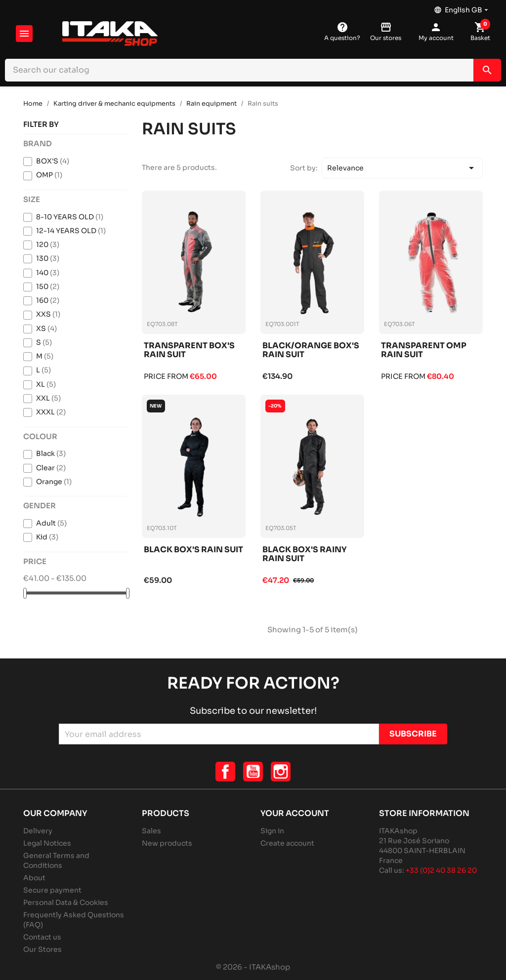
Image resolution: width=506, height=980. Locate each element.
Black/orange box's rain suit (311, 350)
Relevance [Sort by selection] (402, 168)
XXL (48, 398)
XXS (48, 314)
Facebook (225, 772)
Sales (151, 831)
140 (48, 273)
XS (46, 328)
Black (51, 453)
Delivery (38, 831)
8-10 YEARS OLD (70, 217)
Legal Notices (47, 843)
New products (167, 843)
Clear (51, 468)
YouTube (253, 772)
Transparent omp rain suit (424, 350)
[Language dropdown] (462, 7)
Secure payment (52, 890)
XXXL (51, 412)
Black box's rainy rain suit (305, 554)
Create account (287, 843)
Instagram (281, 772)
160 (48, 300)
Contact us (42, 937)
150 (48, 286)
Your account (295, 813)
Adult (51, 523)
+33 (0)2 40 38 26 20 (441, 870)
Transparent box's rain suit (189, 350)
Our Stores (42, 949)
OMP (49, 175)
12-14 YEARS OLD (71, 231)
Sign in (272, 831)
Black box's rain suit (193, 550)
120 (48, 245)
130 (48, 258)
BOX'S (53, 161)
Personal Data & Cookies (66, 902)
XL (46, 384)
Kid (47, 537)
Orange (54, 482)
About (34, 878)
